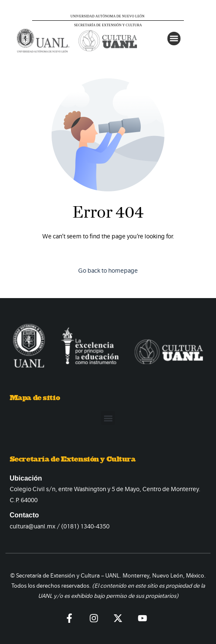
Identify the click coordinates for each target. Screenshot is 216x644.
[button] (174, 39)
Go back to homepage (108, 271)
